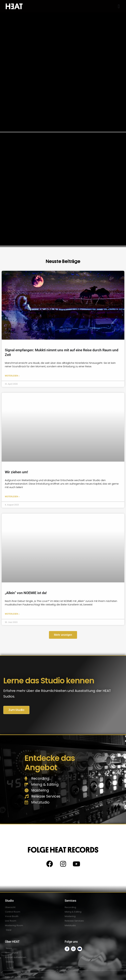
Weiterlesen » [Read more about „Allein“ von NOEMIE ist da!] (12, 602)
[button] (119, 6)
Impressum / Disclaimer (16, 972)
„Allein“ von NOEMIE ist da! (26, 581)
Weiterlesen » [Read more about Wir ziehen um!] (12, 485)
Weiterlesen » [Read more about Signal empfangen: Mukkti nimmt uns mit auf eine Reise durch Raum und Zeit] (12, 364)
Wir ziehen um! (16, 460)
